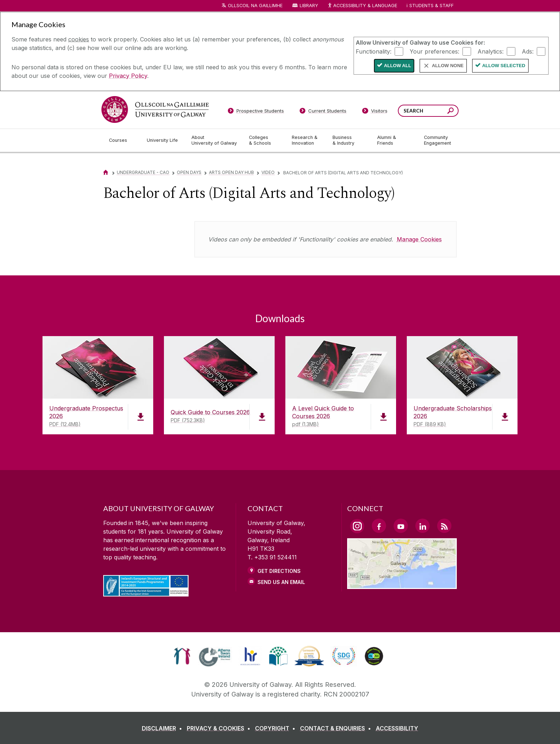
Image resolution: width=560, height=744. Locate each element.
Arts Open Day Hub (231, 172)
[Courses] (122, 140)
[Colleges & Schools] (265, 140)
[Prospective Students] (256, 112)
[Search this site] (451, 112)
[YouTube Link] (401, 526)
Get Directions (279, 571)
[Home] (106, 172)
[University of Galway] (155, 109)
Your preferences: (434, 51)
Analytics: (491, 51)
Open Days (189, 172)
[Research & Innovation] (306, 140)
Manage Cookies (419, 239)
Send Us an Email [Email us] (281, 582)
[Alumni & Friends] (395, 140)
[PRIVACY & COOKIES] (220, 728)
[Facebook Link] (379, 526)
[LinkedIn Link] (422, 526)
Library (309, 6)
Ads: (528, 51)
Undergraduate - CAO (143, 172)
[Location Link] (402, 585)
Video (268, 172)
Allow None (448, 66)
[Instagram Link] (357, 526)
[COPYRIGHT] (277, 728)
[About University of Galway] (214, 140)
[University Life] (163, 140)
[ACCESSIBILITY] (397, 728)
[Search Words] (428, 111)
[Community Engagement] (437, 140)
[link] (182, 656)
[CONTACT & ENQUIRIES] (337, 728)
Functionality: (374, 51)
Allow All (397, 66)
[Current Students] (323, 112)
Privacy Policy (128, 76)
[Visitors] (375, 112)
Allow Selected (504, 66)
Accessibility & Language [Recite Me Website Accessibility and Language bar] (362, 6)
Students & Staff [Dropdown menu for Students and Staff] (431, 6)
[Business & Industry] (349, 140)
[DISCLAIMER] (163, 728)
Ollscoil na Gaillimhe (255, 6)
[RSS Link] (444, 526)
